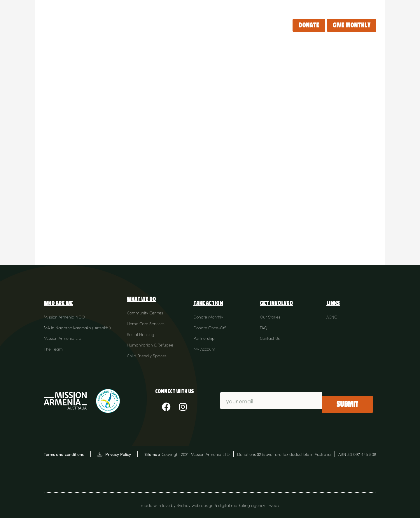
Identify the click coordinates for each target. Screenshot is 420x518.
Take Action (220, 25)
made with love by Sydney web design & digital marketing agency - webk (210, 505)
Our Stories (261, 25)
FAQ (324, 7)
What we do (180, 25)
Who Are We (140, 25)
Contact (344, 7)
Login (367, 7)
